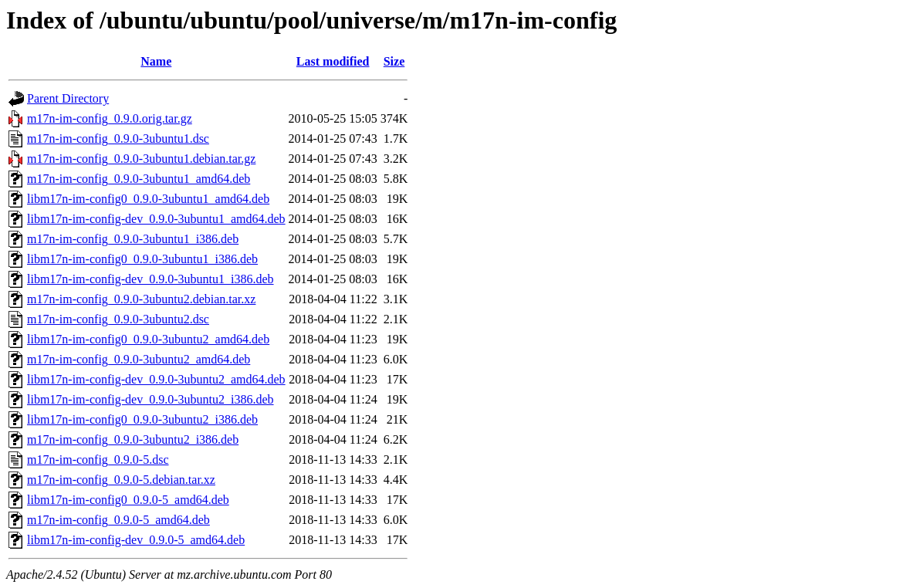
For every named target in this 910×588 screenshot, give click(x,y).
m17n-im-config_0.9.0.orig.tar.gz (110, 118)
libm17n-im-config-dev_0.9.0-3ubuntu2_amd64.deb (156, 379)
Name (156, 61)
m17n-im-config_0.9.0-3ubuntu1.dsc (118, 139)
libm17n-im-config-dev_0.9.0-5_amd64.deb (136, 540)
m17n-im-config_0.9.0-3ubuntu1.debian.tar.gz (141, 159)
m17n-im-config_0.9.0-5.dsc (98, 460)
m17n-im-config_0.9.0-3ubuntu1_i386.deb (133, 239)
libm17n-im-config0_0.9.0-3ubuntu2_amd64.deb (148, 339)
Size (394, 61)
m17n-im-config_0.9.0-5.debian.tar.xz (121, 480)
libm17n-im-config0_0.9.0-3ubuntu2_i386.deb (142, 419)
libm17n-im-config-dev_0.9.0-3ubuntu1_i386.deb (151, 279)
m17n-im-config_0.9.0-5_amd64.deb (118, 520)
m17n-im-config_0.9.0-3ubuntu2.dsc (118, 319)
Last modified (333, 61)
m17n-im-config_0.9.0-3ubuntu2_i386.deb (133, 439)
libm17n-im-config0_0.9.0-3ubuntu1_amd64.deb (148, 199)
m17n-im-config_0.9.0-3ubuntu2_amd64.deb (139, 359)
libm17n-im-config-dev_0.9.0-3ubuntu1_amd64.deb (156, 219)
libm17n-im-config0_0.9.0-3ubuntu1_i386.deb (142, 259)
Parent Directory (68, 98)
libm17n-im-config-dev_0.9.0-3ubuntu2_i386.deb (151, 399)
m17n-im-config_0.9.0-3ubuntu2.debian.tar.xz (141, 299)
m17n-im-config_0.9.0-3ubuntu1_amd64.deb (139, 179)
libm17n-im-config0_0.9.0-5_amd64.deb (128, 500)
